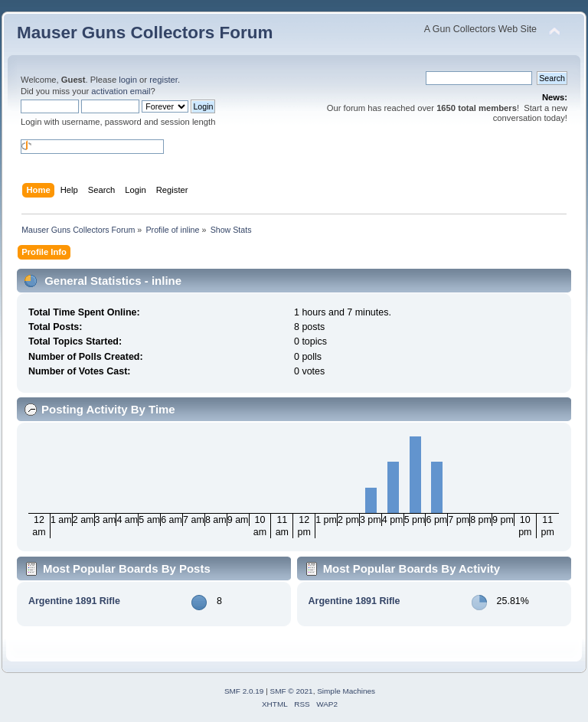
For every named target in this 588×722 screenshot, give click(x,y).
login (128, 80)
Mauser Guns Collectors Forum (145, 33)
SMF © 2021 (292, 691)
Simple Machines (346, 691)
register (163, 80)
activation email (121, 91)
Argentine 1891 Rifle (74, 601)
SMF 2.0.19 (244, 691)
